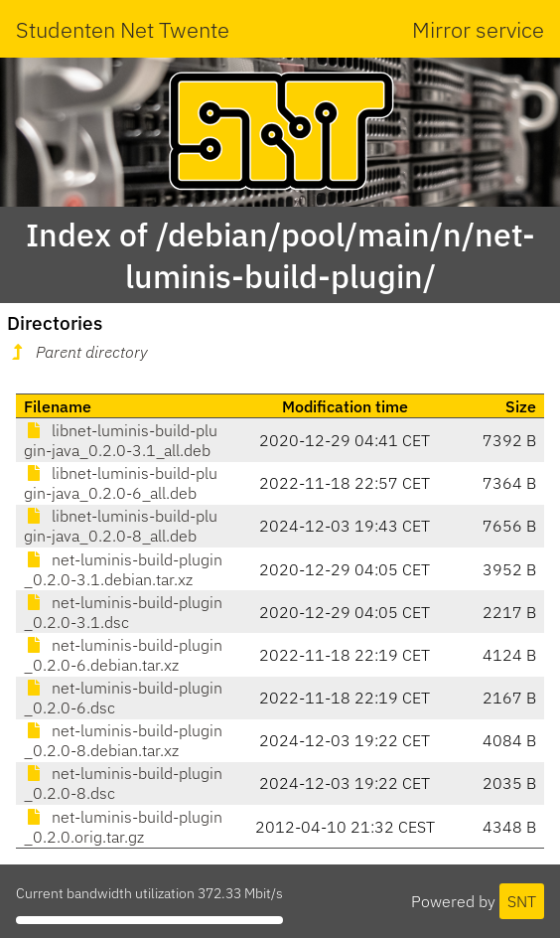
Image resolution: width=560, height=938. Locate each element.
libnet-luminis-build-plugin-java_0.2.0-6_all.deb (121, 483)
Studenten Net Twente (123, 29)
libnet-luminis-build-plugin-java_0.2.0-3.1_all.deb (121, 440)
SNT (522, 901)
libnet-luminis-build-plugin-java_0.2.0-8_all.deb (121, 526)
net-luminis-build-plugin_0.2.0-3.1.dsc (123, 612)
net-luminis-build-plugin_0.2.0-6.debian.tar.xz (123, 655)
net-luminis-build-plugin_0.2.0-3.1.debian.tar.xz (123, 569)
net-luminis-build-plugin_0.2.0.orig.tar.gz (123, 827)
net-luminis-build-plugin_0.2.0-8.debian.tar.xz (123, 740)
